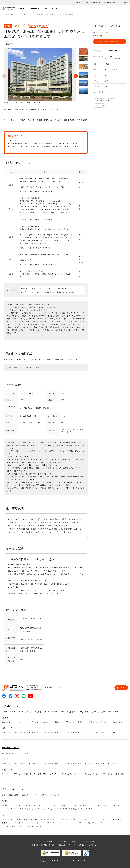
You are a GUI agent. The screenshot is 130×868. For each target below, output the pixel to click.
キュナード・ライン (23, 805)
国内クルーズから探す (30, 795)
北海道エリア (7, 722)
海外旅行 (34, 8)
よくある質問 (124, 2)
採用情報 (42, 845)
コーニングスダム (50, 823)
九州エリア (105, 722)
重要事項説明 (70, 120)
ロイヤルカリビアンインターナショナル (40, 809)
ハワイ (62, 774)
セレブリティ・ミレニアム (111, 819)
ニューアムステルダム (68, 823)
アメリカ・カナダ (91, 774)
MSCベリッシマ (8, 819)
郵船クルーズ (86, 809)
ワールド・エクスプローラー (69, 819)
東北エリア (19, 722)
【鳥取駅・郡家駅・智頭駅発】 (66, 15)
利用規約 (51, 845)
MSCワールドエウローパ (27, 819)
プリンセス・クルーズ (111, 805)
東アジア (42, 774)
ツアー (26, 15)
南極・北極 (120, 774)
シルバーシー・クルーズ (71, 805)
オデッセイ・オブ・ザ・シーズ (14, 826)
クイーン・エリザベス (47, 819)
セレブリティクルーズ (91, 805)
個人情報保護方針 (81, 845)
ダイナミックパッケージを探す (30, 712)
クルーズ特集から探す (10, 795)
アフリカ (17, 774)
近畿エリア (70, 722)
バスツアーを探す (9, 712)
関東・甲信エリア (33, 722)
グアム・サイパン (75, 774)
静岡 (52, 15)
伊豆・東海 (44, 15)
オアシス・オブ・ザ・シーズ (90, 823)
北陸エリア (47, 722)
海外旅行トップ (11, 747)
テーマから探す (83, 712)
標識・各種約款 (90, 841)
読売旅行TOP (8, 15)
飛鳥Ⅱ (42, 826)
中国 (32, 15)
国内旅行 (22, 8)
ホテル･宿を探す (51, 712)
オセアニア (52, 774)
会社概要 (34, 845)
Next (76, 76)
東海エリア (59, 722)
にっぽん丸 (32, 826)
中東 (25, 774)
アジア (32, 774)
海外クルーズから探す (50, 795)
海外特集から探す (9, 753)
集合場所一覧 (39, 841)
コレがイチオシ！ (11, 120)
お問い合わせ (97, 2)
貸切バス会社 (51, 841)
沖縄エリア (117, 722)
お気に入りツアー (83, 2)
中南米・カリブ (107, 774)
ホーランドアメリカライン (12, 809)
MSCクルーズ (7, 805)
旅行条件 (58, 120)
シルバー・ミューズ (91, 819)
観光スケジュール (27, 120)
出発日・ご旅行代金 (45, 120)
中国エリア (82, 722)
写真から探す (113, 712)
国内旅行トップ (11, 706)
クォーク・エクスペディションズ (46, 805)
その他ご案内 (82, 120)
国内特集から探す (67, 712)
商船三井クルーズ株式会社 (68, 809)
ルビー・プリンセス (32, 823)
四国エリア (93, 722)
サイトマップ (95, 845)
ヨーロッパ (6, 774)
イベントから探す (98, 712)
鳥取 (37, 15)
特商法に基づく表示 (65, 845)
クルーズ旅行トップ (14, 789)
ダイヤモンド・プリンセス (12, 823)
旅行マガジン (57, 8)
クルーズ (45, 8)
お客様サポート (110, 2)
